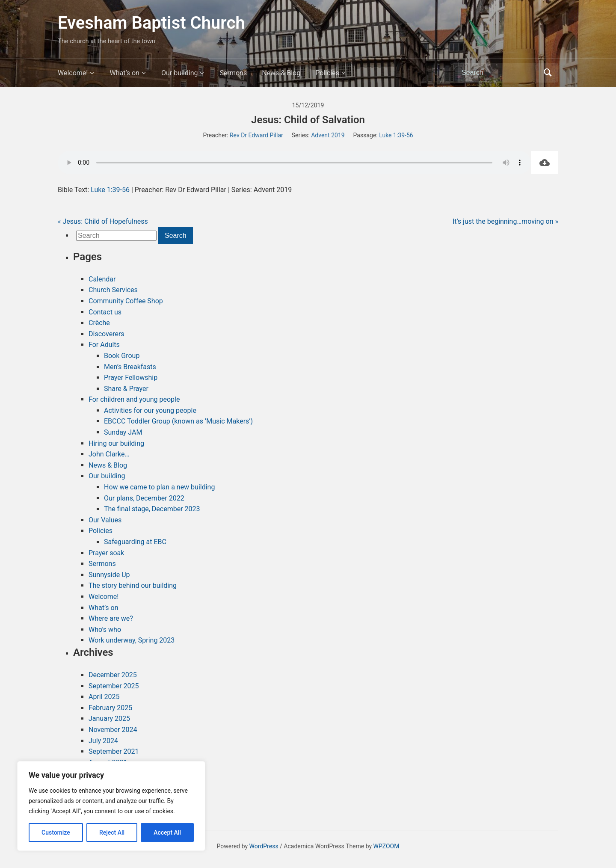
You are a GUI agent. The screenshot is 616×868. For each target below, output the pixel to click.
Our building (180, 73)
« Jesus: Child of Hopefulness (103, 221)
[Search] (500, 73)
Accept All (167, 832)
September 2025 (114, 686)
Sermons (233, 73)
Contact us (105, 312)
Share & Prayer (126, 389)
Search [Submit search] (548, 73)
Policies (327, 73)
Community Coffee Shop (126, 301)
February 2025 (110, 708)
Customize (56, 832)
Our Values (105, 520)
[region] (111, 806)
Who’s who (105, 630)
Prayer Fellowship (131, 378)
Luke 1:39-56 (396, 135)
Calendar (102, 279)
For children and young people (134, 399)
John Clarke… (109, 454)
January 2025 (109, 718)
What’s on (124, 73)
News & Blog (281, 73)
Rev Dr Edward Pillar (256, 135)
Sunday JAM (123, 432)
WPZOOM (386, 846)
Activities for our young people (150, 410)
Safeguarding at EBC (135, 542)
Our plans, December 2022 (144, 498)
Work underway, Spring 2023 (132, 640)
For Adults (104, 345)
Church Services (113, 290)
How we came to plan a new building (159, 487)
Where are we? (111, 618)
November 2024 (113, 730)
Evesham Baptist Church (151, 23)
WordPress (264, 846)
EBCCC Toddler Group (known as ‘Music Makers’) (178, 421)
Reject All (112, 832)
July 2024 (103, 741)
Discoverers (107, 334)
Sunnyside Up (109, 575)
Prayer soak (106, 553)
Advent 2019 (328, 135)
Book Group (122, 356)
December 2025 (113, 675)
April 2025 (104, 697)
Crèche (99, 323)
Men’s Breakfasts (130, 367)
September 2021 (114, 751)
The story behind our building (133, 585)
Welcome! (73, 73)
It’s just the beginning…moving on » (505, 221)
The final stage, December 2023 (152, 509)
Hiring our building (116, 443)
